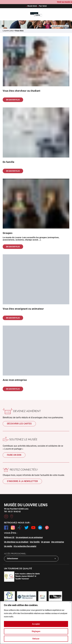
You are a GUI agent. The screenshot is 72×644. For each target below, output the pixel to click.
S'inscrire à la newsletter (22, 481)
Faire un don (14, 455)
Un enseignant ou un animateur (29, 537)
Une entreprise (58, 542)
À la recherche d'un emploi (25, 546)
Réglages (36, 631)
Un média (8, 546)
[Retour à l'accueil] (36, 14)
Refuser (36, 639)
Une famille (35, 542)
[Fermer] (70, 602)
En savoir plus (13, 100)
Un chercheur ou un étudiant (16, 542)
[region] (36, 623)
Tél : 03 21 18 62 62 (12, 512)
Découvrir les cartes (19, 424)
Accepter (36, 624)
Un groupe (45, 542)
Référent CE (9, 537)
